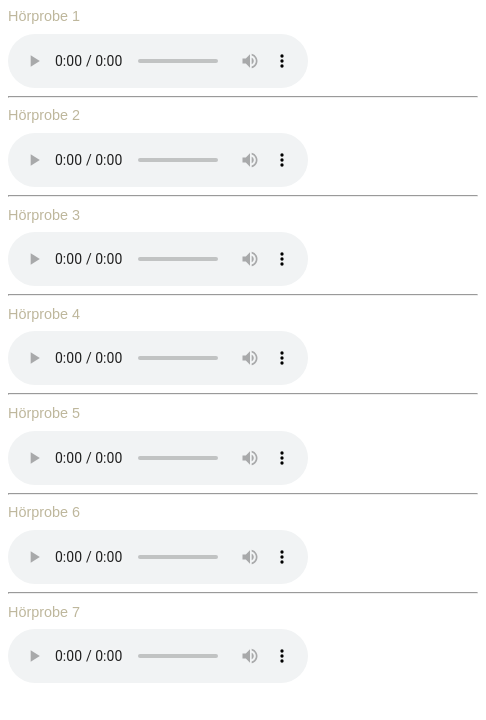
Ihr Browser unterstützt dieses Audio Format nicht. (158, 61)
